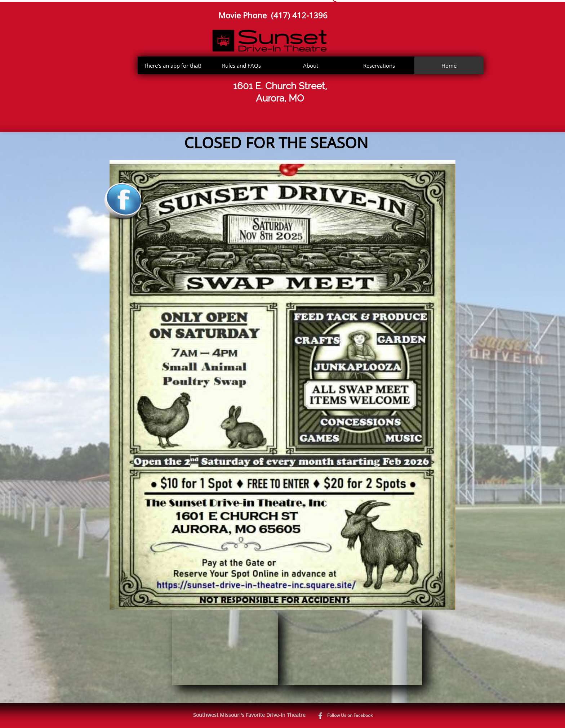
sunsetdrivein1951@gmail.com (427, 8)
